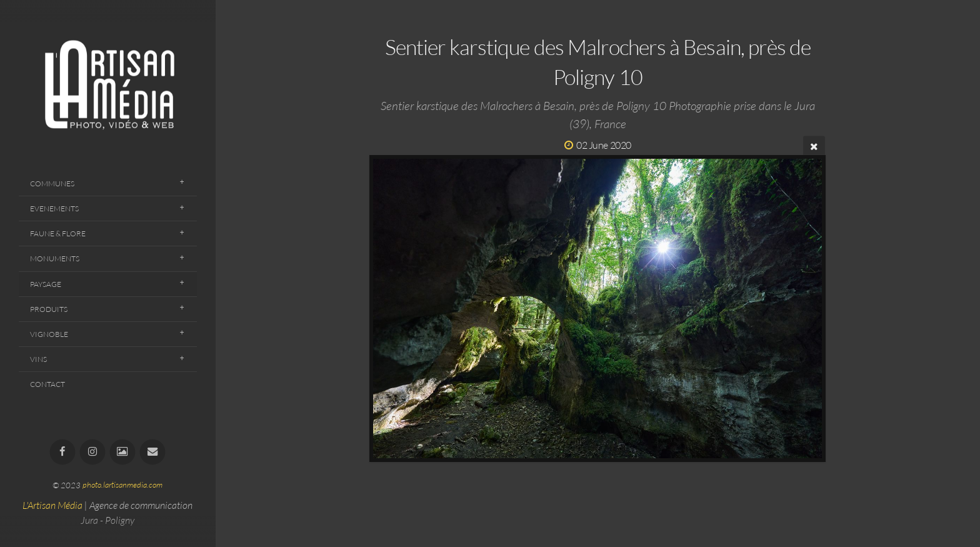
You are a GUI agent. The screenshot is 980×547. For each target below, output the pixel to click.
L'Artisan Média (52, 505)
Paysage (46, 284)
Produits (49, 309)
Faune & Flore (58, 233)
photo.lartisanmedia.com (122, 485)
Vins (38, 359)
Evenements (54, 208)
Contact (47, 384)
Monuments (55, 258)
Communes (52, 183)
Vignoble (49, 334)
